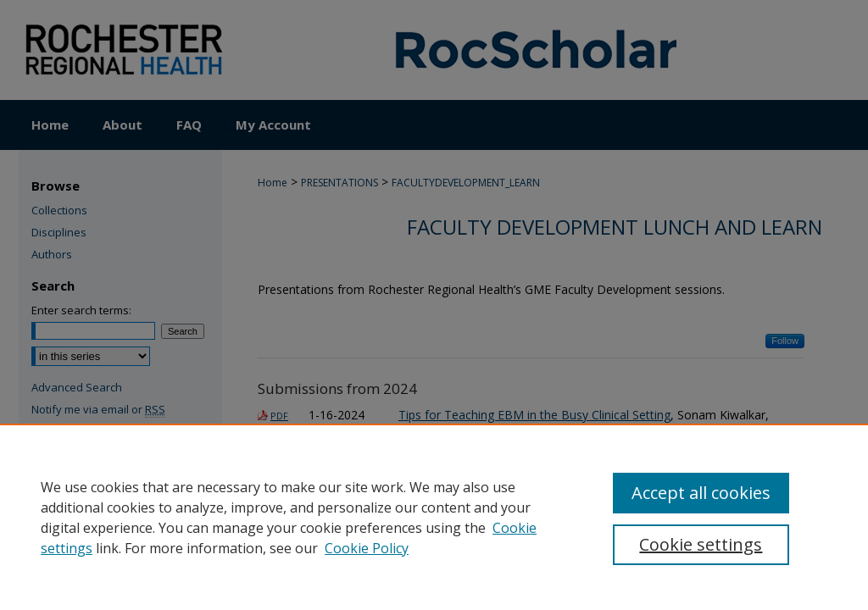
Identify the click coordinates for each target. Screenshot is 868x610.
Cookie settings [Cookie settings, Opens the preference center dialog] (701, 544)
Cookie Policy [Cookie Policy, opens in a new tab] (367, 548)
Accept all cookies (701, 493)
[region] (434, 517)
